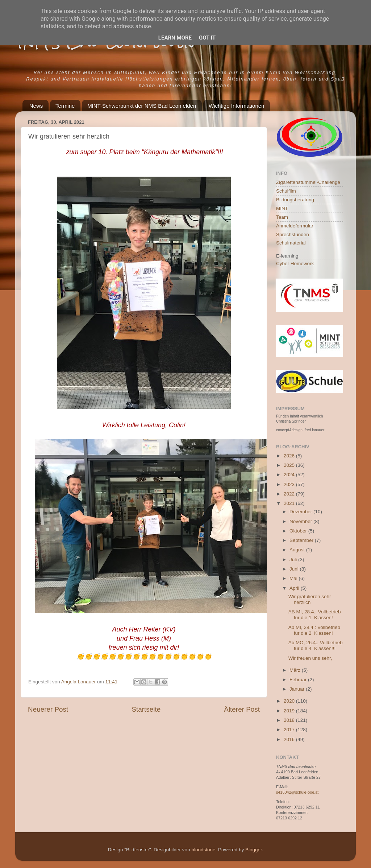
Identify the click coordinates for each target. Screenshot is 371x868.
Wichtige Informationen (236, 106)
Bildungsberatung (295, 200)
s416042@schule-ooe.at (297, 792)
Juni (295, 569)
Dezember (301, 512)
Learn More (175, 38)
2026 (290, 456)
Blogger (254, 850)
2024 (290, 475)
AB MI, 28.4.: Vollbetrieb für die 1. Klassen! (315, 615)
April (295, 588)
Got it (207, 38)
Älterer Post (242, 709)
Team (282, 217)
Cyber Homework (295, 264)
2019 (290, 711)
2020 (290, 701)
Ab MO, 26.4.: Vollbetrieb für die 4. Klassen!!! (316, 645)
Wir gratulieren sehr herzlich (310, 599)
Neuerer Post (48, 709)
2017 (290, 730)
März (296, 670)
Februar (299, 680)
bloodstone (203, 850)
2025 (290, 465)
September (302, 540)
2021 (290, 503)
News (36, 106)
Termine (65, 106)
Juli (294, 560)
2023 (290, 484)
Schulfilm (286, 191)
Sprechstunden (293, 235)
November (301, 521)
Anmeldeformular (295, 226)
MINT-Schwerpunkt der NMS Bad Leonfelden (142, 106)
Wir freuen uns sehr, (310, 658)
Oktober (299, 531)
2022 (290, 494)
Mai (294, 578)
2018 (290, 720)
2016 (290, 739)
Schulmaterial (291, 243)
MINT (282, 208)
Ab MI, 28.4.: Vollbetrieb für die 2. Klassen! (314, 630)
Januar (298, 689)
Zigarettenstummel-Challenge (308, 182)
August (298, 550)
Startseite (146, 709)
